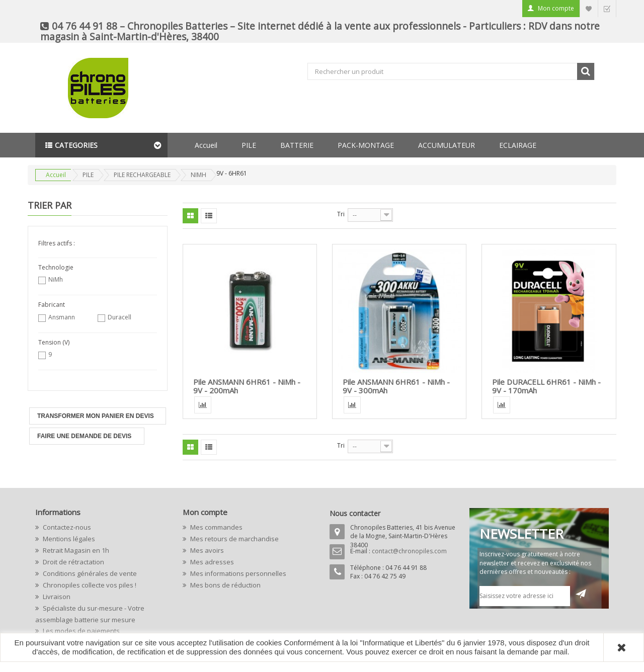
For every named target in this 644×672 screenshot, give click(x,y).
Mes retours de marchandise (234, 539)
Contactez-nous (66, 527)
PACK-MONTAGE (366, 145)
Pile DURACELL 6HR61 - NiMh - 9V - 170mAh (546, 386)
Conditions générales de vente (89, 573)
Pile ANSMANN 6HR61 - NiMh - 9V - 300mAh (396, 386)
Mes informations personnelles (237, 573)
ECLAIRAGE (518, 145)
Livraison (56, 597)
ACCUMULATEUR (447, 145)
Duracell (119, 317)
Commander (607, 8)
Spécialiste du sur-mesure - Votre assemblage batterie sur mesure (90, 614)
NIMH (198, 175)
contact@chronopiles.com (409, 551)
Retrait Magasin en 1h (75, 550)
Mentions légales (68, 539)
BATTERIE (297, 145)
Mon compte (556, 8)
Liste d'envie (589, 8)
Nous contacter (355, 513)
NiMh (56, 279)
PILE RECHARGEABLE (142, 175)
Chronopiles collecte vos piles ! (89, 585)
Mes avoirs (206, 550)
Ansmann (62, 317)
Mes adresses (211, 562)
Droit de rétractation (73, 562)
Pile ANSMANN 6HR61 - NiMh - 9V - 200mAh (247, 386)
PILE (249, 145)
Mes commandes (216, 527)
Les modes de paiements (80, 631)
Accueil (206, 145)
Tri (341, 214)
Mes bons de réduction (225, 585)
